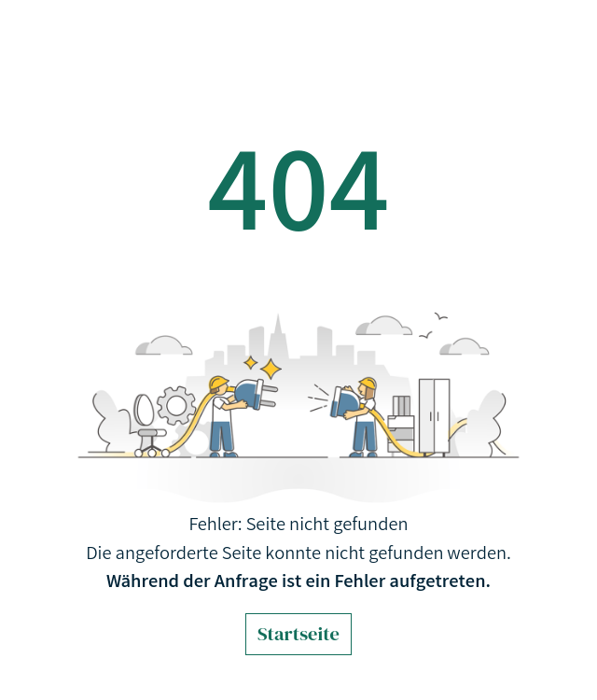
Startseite (298, 634)
